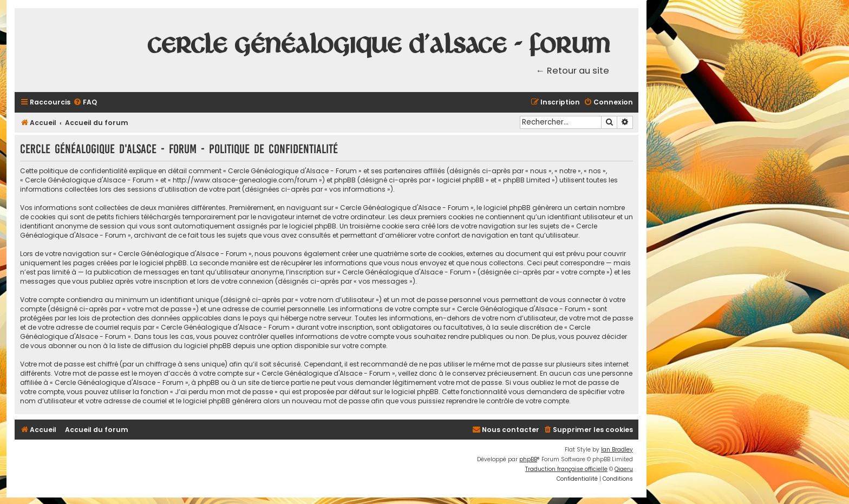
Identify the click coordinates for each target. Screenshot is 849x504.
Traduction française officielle (566, 469)
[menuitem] (85, 103)
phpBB (528, 459)
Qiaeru (624, 469)
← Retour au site (573, 71)
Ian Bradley (617, 450)
